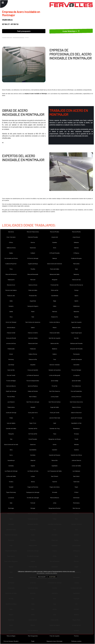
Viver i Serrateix (11, 237)
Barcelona (11, 232)
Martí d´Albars (33, 397)
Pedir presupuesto (24, 31)
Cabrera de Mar (55, 343)
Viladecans (33, 349)
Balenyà (55, 258)
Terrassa (76, 434)
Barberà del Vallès (55, 274)
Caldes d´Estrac (33, 354)
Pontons (76, 636)
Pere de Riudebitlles (76, 391)
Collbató (33, 253)
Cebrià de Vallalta (33, 338)
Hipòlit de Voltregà (11, 391)
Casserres (33, 444)
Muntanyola (76, 354)
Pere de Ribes (11, 397)
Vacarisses (33, 248)
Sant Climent (55, 476)
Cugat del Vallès (55, 407)
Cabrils (76, 301)
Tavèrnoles (76, 482)
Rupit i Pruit (33, 423)
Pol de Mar (55, 386)
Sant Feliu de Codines (55, 402)
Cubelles (55, 242)
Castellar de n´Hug (55, 428)
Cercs (11, 455)
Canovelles (76, 365)
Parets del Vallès (55, 269)
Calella (11, 311)
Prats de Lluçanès (55, 636)
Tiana (55, 434)
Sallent (33, 327)
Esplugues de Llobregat (33, 492)
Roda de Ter (55, 317)
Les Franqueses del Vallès (55, 471)
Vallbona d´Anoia (11, 248)
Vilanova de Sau (76, 280)
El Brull (76, 492)
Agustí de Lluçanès (76, 322)
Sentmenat (76, 498)
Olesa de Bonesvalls (33, 274)
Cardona (76, 450)
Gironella (55, 492)
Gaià (11, 503)
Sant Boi (76, 338)
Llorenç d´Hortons (76, 397)
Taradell (11, 487)
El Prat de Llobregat (33, 258)
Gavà (76, 269)
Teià (11, 439)
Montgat (33, 508)
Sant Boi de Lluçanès (55, 338)
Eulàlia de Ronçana (76, 258)
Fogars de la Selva (55, 487)
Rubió (33, 311)
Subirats (76, 248)
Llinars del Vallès (76, 466)
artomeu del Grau (11, 343)
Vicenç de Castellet (33, 370)
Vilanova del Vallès (55, 333)
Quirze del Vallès (76, 381)
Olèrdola (76, 444)
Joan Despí (11, 365)
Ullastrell (33, 460)
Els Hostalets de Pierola (11, 258)
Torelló (76, 439)
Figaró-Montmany (11, 492)
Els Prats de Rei (33, 434)
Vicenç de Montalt (11, 338)
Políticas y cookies (76, 641)
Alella (11, 301)
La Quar (33, 476)
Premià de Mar (55, 285)
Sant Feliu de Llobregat (33, 402)
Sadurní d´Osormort (76, 413)
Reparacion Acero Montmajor (55, 641)
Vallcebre (76, 242)
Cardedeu (11, 466)
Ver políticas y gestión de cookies (47, 573)
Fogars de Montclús (33, 487)
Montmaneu (76, 503)
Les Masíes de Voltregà (11, 471)
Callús (55, 306)
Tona (55, 359)
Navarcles (76, 311)
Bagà (55, 301)
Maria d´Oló (55, 460)
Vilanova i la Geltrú (33, 333)
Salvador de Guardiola (55, 370)
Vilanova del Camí (33, 343)
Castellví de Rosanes (55, 455)
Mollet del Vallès (33, 290)
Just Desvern (11, 402)
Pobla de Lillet (11, 296)
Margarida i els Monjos (55, 439)
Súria (55, 248)
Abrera (33, 482)
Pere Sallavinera (76, 386)
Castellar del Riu (33, 428)
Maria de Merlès (76, 232)
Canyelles (33, 365)
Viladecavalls (11, 349)
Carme (55, 444)
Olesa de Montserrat (11, 274)
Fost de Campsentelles (33, 381)
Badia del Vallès (76, 327)
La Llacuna (11, 498)
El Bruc (11, 242)
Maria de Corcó (11, 285)
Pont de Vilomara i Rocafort (11, 641)
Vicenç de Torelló (55, 413)
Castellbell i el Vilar (76, 423)
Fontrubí (33, 503)
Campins (11, 306)
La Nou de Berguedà (55, 375)
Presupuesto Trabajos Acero (7, 37)
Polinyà (76, 290)
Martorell (33, 280)
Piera (11, 269)
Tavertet (55, 482)
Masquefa (11, 434)
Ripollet (76, 317)
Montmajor (11, 508)
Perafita (33, 269)
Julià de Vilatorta (76, 460)
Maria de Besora (55, 498)
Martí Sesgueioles (33, 636)
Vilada (11, 418)
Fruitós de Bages (11, 381)
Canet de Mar (11, 370)
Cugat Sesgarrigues (76, 333)
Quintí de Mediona (33, 386)
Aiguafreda (33, 301)
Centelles (33, 455)
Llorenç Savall (55, 397)
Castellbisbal (55, 296)
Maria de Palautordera (33, 232)
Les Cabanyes (76, 471)
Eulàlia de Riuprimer (11, 264)
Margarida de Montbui (55, 508)
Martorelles (76, 264)
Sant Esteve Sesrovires (76, 402)
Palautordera (11, 407)
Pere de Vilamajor (76, 370)
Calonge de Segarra (33, 306)
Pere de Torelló (11, 375)
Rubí (33, 317)
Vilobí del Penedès (33, 237)
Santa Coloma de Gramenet (55, 264)
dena (11, 450)
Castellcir (55, 450)
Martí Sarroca (76, 508)
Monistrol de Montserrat (76, 285)
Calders (55, 354)
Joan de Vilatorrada (55, 418)
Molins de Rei (55, 290)
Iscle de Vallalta (11, 423)
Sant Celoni (76, 476)
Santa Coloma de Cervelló (11, 444)
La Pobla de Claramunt (33, 375)
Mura (11, 317)
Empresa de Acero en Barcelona (18, 37)
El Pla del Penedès (55, 253)
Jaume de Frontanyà (76, 418)
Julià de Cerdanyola (76, 359)
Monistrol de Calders (11, 290)
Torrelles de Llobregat (33, 498)
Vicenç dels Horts (33, 413)
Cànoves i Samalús (55, 365)
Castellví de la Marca (76, 455)
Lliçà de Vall (55, 237)
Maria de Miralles (55, 232)
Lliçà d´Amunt (76, 237)
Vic (33, 418)
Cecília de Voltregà (11, 413)
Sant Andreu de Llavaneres (33, 322)
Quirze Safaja (55, 381)
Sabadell (33, 407)
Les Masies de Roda (33, 471)
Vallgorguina (11, 280)
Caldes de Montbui (33, 391)
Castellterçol (11, 460)
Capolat (33, 466)
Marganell (55, 280)
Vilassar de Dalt (11, 333)
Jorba (55, 503)
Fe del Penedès (33, 439)
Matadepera (76, 428)
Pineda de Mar (33, 296)
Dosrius (33, 242)
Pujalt (33, 641)
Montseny (11, 359)
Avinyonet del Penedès (76, 349)
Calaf (55, 423)
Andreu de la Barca (55, 322)
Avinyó (11, 354)
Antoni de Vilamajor (11, 322)
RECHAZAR (42, 577)
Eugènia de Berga (33, 264)
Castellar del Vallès (11, 428)
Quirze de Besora (11, 386)
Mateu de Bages (11, 636)
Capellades (55, 466)
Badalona (55, 349)
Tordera (11, 482)
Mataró (55, 327)
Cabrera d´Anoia (33, 285)
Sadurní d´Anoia (76, 407)
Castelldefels (33, 450)
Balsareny (76, 274)
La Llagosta (76, 375)
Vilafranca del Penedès (76, 343)
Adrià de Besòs (11, 327)
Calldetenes (76, 306)
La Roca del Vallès (11, 476)
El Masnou (76, 253)
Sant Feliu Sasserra (55, 391)
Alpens (76, 296)
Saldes (11, 253)
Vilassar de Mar (33, 359)
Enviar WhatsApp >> (71, 31)
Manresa (55, 311)
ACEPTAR (52, 577)
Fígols (76, 487)
